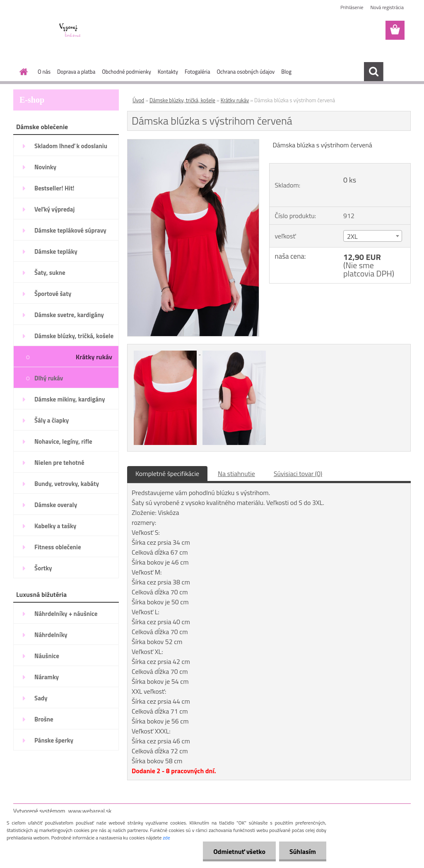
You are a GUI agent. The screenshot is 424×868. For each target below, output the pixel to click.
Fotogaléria (197, 72)
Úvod (138, 100)
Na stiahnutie (236, 474)
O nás (44, 72)
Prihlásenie (352, 7)
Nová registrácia (387, 7)
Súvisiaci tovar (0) (298, 474)
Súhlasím (303, 851)
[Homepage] (22, 72)
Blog (286, 72)
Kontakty (168, 72)
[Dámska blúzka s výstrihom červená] (193, 143)
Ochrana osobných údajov (246, 72)
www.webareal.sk (90, 811)
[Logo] (70, 31)
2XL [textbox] (352, 236)
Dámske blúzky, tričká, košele (182, 100)
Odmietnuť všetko (239, 851)
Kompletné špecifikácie (167, 474)
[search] (373, 72)
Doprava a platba (76, 72)
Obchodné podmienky (126, 72)
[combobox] (373, 236)
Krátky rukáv (235, 100)
